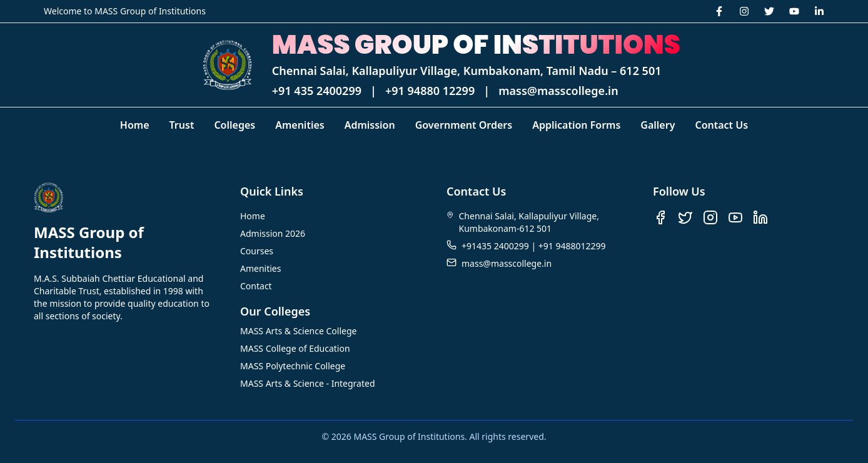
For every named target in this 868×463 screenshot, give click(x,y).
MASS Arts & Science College (298, 331)
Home (253, 216)
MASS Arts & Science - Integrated (308, 383)
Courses (257, 251)
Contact (256, 286)
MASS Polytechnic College (293, 366)
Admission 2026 (273, 233)
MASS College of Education (295, 348)
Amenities (260, 268)
